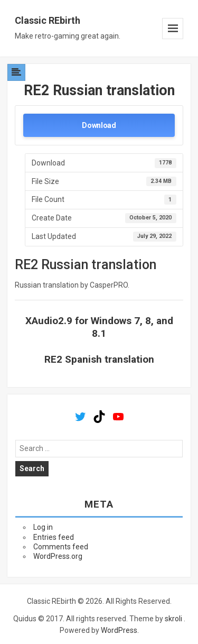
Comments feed (61, 547)
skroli (173, 619)
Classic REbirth (48, 20)
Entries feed (54, 537)
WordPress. (120, 630)
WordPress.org (58, 556)
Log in (43, 527)
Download (99, 125)
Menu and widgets (173, 29)
